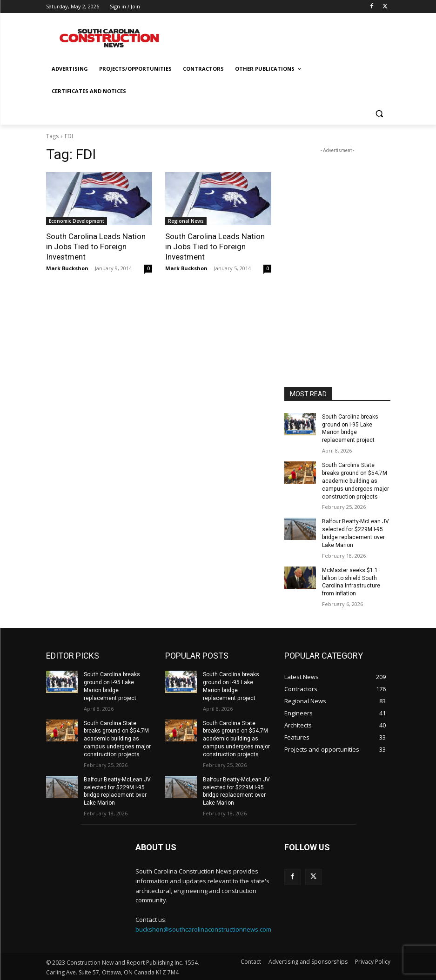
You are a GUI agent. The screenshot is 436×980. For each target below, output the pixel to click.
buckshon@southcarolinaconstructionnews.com (203, 929)
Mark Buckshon (67, 268)
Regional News (186, 221)
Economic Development (77, 221)
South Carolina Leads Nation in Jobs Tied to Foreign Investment (96, 247)
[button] (379, 114)
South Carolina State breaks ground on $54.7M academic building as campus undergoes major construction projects (355, 481)
